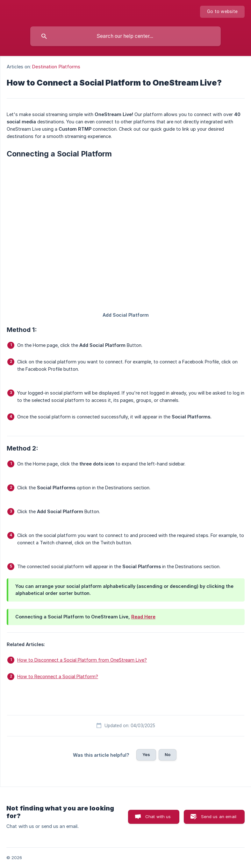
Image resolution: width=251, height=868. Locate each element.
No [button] (168, 754)
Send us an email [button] (219, 816)
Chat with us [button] (158, 816)
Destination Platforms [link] (56, 67)
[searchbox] (125, 36)
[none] (222, 12)
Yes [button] (146, 754)
